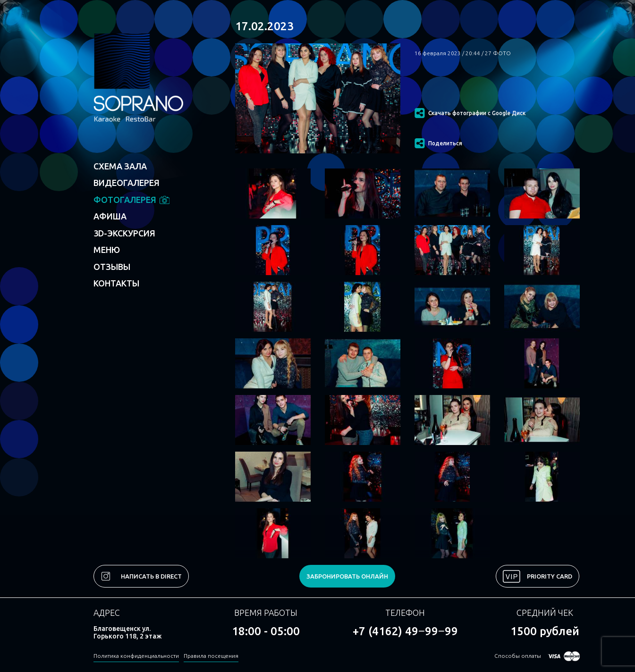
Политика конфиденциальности (136, 656)
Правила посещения (211, 656)
